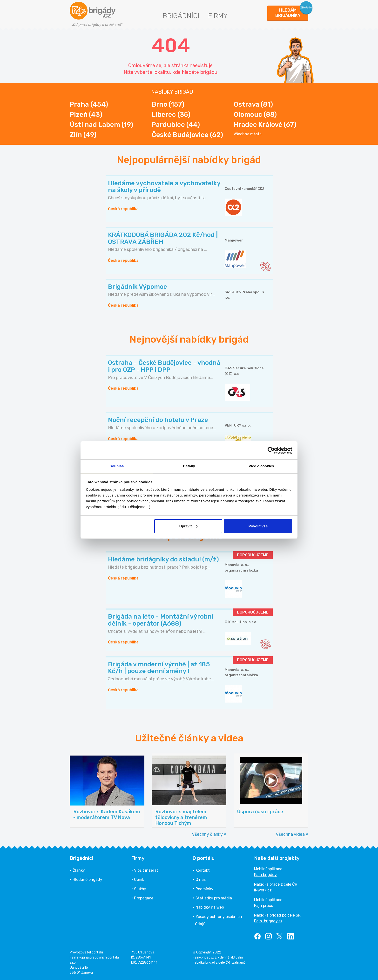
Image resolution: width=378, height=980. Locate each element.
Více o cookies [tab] (261, 466)
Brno (168, 104)
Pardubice (176, 125)
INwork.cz (263, 890)
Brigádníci (181, 16)
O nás (201, 880)
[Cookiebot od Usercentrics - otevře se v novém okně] (271, 450)
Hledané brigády (87, 880)
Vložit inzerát (146, 870)
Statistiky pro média (214, 898)
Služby (140, 889)
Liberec (171, 114)
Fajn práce (264, 906)
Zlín (83, 135)
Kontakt (203, 870)
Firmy (218, 16)
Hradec (265, 125)
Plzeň (86, 114)
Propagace (144, 898)
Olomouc (255, 114)
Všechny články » (209, 834)
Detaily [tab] (189, 466)
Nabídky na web (210, 907)
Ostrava (253, 104)
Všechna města (248, 134)
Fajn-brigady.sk (268, 921)
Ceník (139, 880)
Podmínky (204, 889)
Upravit (189, 526)
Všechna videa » (292, 834)
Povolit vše (258, 526)
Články (79, 870)
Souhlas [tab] (117, 466)
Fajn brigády (265, 875)
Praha (89, 104)
